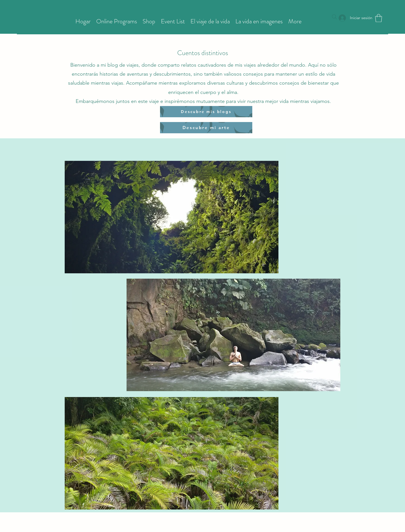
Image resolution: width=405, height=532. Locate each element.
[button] (379, 18)
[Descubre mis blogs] (206, 112)
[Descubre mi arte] (206, 128)
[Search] (334, 17)
